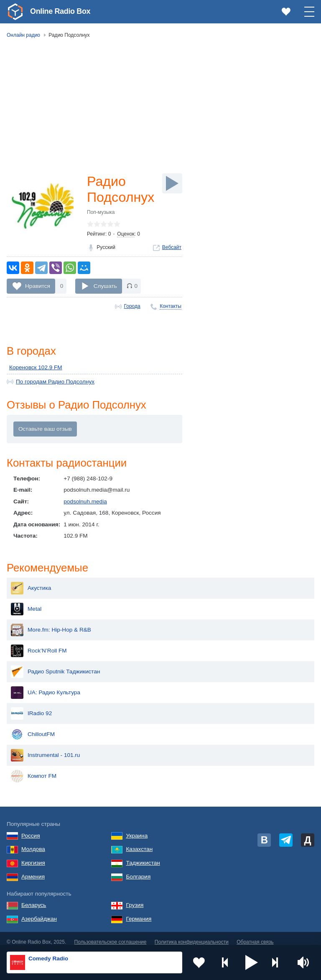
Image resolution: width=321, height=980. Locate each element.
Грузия (135, 898)
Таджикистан (143, 856)
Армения (33, 870)
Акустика (31, 581)
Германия (139, 912)
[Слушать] (172, 183)
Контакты (171, 306)
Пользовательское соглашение (111, 935)
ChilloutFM (33, 728)
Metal (26, 602)
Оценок (126, 234)
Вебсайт (172, 247)
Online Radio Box (60, 11)
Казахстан (139, 842)
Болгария (138, 870)
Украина (137, 829)
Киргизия (33, 856)
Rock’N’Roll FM (39, 644)
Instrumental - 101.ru (45, 749)
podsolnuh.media (85, 501)
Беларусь (34, 898)
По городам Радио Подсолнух (55, 382)
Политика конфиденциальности (192, 935)
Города (132, 306)
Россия (31, 829)
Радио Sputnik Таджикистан (56, 665)
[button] (252, 962)
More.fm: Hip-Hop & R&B (51, 623)
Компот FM (34, 769)
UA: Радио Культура (46, 686)
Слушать (105, 286)
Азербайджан (39, 912)
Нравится (38, 286)
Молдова (33, 842)
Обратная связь (255, 935)
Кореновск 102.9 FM (36, 367)
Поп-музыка (101, 212)
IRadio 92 (31, 707)
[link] (15, 12)
